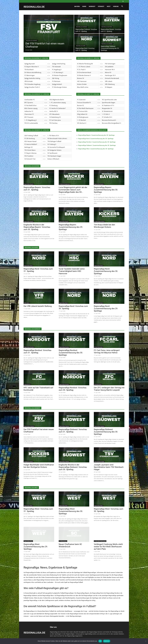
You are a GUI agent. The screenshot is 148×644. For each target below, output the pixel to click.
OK (100, 641)
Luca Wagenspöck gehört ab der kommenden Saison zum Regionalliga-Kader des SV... (73, 190)
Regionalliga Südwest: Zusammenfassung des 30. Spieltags (97, 145)
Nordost (92, 6)
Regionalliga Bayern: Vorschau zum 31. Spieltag (37, 189)
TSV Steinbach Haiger (99, 462)
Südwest (101, 6)
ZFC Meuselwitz (98, 384)
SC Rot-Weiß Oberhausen (100, 541)
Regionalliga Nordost (29, 347)
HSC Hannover (63, 266)
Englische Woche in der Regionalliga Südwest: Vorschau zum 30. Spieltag (73, 467)
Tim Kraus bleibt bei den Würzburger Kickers (104, 226)
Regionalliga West (28, 506)
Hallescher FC (27, 384)
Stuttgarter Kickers (29, 462)
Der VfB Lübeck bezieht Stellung (38, 306)
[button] (122, 7)
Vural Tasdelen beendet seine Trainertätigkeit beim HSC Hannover (72, 271)
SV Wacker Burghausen (65, 184)
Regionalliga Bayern (107, 27)
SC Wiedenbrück (63, 541)
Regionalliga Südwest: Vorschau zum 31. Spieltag (73, 431)
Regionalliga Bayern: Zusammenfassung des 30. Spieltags (96, 135)
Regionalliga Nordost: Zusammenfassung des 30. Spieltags (97, 142)
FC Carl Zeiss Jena (98, 347)
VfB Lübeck (27, 303)
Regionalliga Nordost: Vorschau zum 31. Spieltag (37, 351)
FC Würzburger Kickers (99, 221)
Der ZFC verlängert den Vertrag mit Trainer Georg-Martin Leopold (109, 389)
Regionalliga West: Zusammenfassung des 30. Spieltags (96, 149)
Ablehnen (107, 641)
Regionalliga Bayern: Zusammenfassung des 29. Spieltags (71, 227)
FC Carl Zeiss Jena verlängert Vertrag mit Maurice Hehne (107, 351)
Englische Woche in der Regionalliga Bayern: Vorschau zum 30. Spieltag (37, 227)
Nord (84, 6)
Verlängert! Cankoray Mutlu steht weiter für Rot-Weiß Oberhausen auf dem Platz (108, 547)
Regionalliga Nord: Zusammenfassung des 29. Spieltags (106, 309)
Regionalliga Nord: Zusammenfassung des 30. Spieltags (96, 139)
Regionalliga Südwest (32, 41)
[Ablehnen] (146, 641)
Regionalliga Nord (81, 46)
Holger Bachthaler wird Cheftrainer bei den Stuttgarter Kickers (39, 466)
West (109, 6)
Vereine (116, 6)
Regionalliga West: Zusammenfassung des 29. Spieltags (36, 547)
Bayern (77, 6)
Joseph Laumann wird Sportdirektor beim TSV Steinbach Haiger (109, 467)
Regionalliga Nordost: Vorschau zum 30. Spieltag (73, 389)
